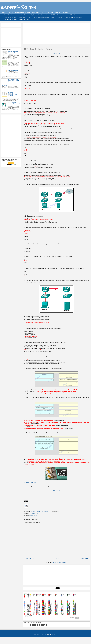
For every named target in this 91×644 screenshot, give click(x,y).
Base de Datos (22, 17)
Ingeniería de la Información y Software (55, 15)
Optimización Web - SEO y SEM (10, 20)
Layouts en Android (12, 61)
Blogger (57, 634)
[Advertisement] (55, 33)
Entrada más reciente (30, 558)
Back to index (56, 53)
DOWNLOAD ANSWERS (30, 483)
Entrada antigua (84, 558)
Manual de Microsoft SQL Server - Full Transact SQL (13, 70)
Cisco (37, 514)
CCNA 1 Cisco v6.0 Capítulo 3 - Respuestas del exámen (14, 104)
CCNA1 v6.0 (32, 514)
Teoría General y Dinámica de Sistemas (74, 17)
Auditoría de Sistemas (24, 20)
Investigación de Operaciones (10, 17)
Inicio (58, 558)
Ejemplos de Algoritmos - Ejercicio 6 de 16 (13, 52)
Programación (60, 17)
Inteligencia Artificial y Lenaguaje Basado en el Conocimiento (41, 17)
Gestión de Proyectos (71, 15)
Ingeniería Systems (19, 7)
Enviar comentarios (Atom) (60, 562)
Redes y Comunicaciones (23, 15)
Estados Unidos (33, 515)
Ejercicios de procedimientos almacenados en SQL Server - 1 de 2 (12, 94)
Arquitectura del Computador (37, 15)
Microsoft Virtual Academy (9, 15)
